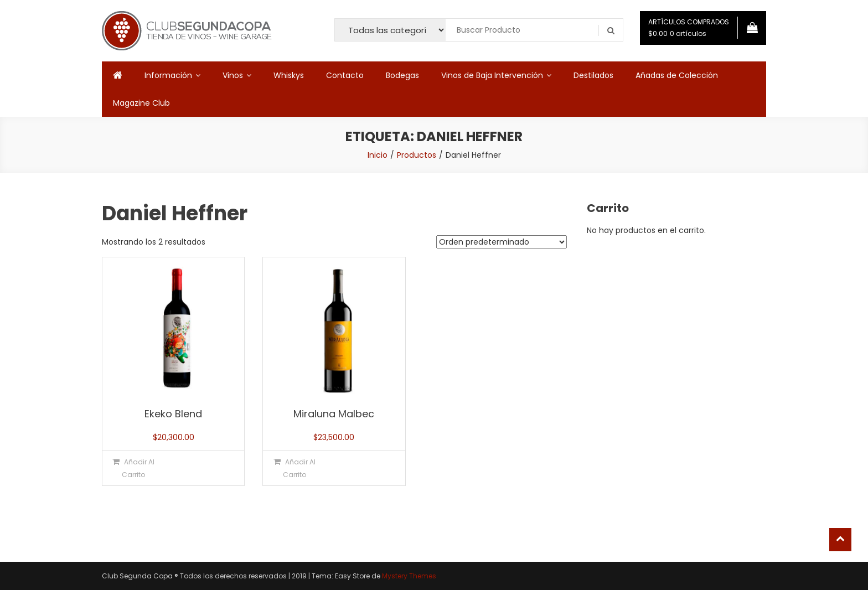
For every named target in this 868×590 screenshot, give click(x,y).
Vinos (233, 75)
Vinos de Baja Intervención (492, 75)
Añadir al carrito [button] (138, 468)
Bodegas (402, 75)
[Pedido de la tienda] (502, 242)
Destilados (593, 75)
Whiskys (289, 75)
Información (168, 75)
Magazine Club (141, 103)
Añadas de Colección (677, 75)
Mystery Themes (409, 576)
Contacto (345, 75)
